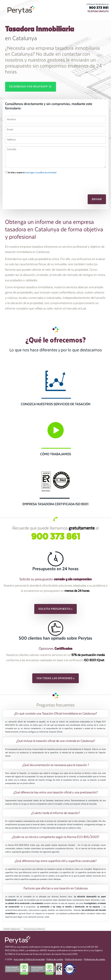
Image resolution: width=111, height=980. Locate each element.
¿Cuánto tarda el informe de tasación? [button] (55, 813)
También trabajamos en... (13, 929)
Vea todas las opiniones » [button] (56, 678)
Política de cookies (55, 959)
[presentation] (23, 182)
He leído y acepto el (31, 172)
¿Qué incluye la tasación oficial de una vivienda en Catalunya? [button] (56, 741)
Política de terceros (74, 959)
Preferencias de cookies (95, 959)
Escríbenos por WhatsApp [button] (31, 86)
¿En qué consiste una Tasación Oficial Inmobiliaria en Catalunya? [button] (55, 714)
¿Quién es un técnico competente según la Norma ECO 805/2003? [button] (55, 837)
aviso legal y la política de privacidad (41, 173)
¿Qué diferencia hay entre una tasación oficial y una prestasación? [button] (55, 792)
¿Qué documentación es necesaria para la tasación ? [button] (56, 765)
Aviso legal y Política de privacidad (29, 959)
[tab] (55, 714)
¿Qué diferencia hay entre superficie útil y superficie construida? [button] (56, 861)
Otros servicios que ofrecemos (34, 929)
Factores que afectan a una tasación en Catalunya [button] (56, 888)
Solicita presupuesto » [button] (55, 609)
